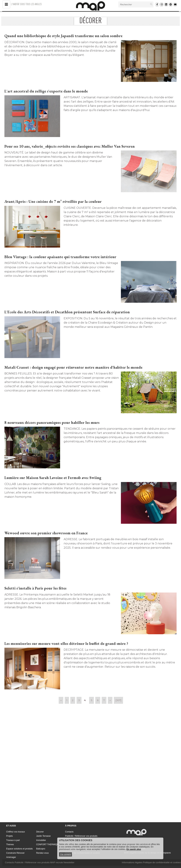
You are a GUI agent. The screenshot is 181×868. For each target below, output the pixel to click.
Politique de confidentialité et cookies (162, 862)
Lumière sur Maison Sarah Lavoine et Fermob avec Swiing (53, 478)
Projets (9, 836)
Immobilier (41, 840)
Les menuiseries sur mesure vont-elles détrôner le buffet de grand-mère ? (66, 644)
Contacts (69, 832)
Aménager (11, 857)
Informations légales (132, 862)
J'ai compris (65, 854)
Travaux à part (13, 840)
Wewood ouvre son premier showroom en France (46, 533)
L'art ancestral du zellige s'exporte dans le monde (46, 91)
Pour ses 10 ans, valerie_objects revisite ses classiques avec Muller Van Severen (70, 146)
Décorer (40, 832)
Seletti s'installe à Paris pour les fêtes (35, 588)
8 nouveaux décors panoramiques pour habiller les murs (52, 423)
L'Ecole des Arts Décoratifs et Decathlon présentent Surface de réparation (67, 312)
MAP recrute (57, 862)
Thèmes (10, 844)
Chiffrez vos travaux (16, 832)
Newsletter (69, 862)
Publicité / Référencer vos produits (81, 836)
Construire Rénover (15, 853)
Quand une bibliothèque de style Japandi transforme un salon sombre (63, 36)
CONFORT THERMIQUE (48, 844)
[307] (118, 700)
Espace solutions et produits (19, 849)
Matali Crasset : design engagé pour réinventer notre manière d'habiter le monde (73, 367)
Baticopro (41, 849)
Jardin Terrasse (43, 836)
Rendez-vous (43, 853)
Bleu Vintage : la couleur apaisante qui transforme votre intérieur (60, 257)
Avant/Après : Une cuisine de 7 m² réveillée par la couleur (53, 201)
